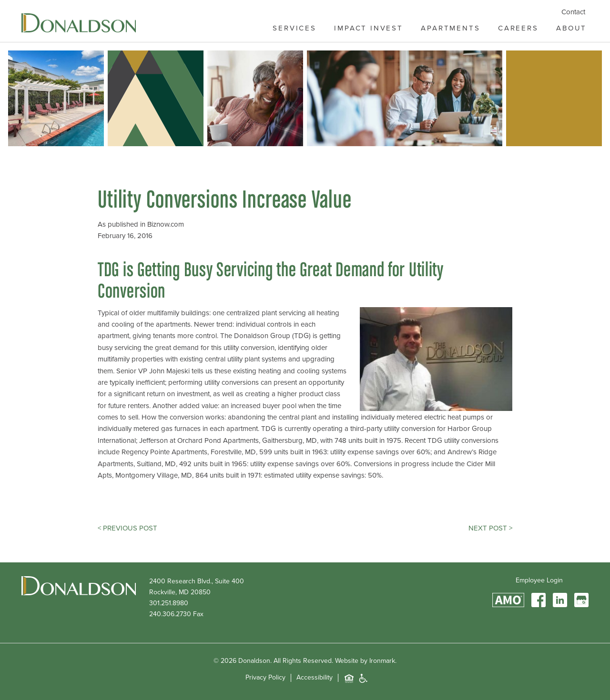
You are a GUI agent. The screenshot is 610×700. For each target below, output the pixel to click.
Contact (573, 12)
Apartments (450, 28)
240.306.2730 (170, 614)
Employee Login (539, 580)
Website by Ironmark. (366, 661)
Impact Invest (369, 28)
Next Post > (490, 528)
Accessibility (315, 678)
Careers (518, 28)
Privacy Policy (265, 678)
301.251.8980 (169, 603)
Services (295, 28)
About (571, 28)
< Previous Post (127, 528)
